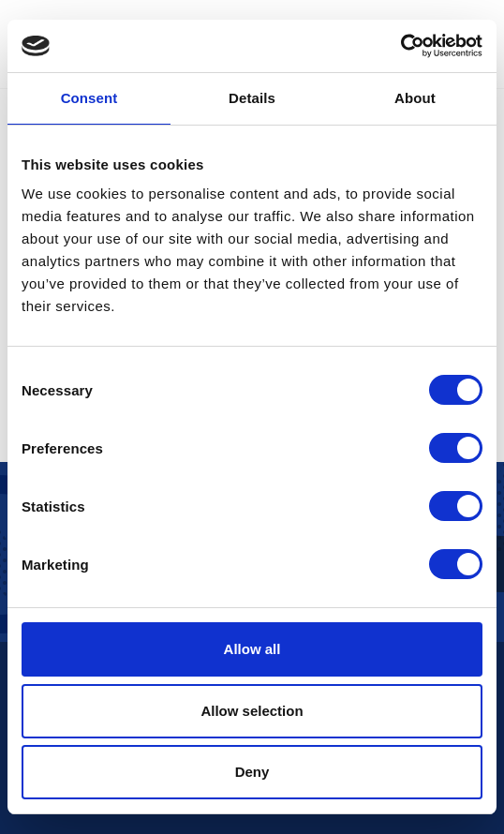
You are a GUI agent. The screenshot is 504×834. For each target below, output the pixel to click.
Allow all (252, 649)
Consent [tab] (89, 98)
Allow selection (252, 711)
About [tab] (415, 98)
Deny (252, 772)
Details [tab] (252, 98)
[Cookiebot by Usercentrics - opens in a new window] (400, 46)
